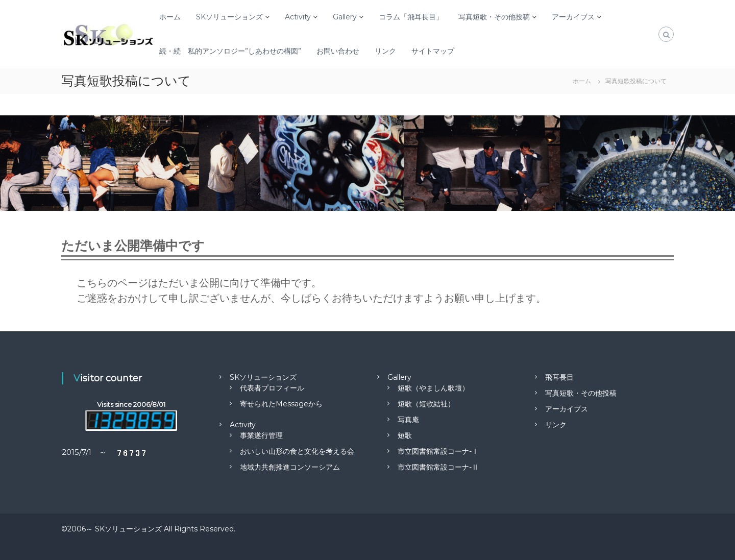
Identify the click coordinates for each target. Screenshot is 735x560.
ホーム (170, 17)
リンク (385, 51)
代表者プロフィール (272, 388)
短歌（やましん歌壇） (433, 388)
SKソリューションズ (229, 17)
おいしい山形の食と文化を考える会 (297, 451)
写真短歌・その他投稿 (494, 17)
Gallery (345, 17)
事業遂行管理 (261, 435)
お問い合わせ (338, 51)
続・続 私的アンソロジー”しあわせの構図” (230, 51)
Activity (298, 17)
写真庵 (408, 420)
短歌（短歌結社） (426, 404)
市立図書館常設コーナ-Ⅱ (438, 467)
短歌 (405, 435)
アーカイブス (573, 17)
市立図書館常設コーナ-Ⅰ (438, 451)
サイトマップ (433, 51)
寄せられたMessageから (281, 404)
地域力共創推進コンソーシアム (290, 467)
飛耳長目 (559, 377)
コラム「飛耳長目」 (411, 17)
